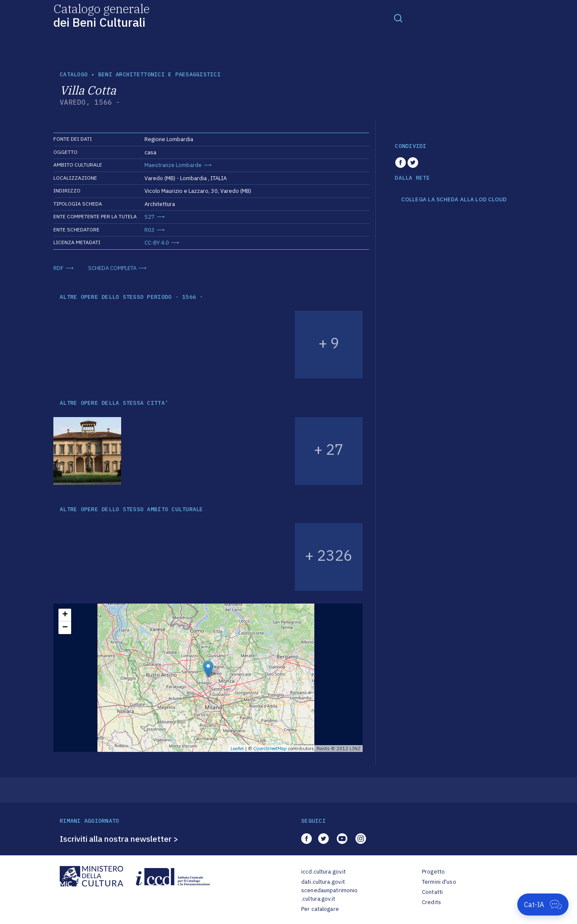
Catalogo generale (101, 15)
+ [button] (65, 615)
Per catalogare (320, 909)
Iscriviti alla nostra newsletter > (119, 839)
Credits (431, 902)
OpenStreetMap (270, 749)
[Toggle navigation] (398, 18)
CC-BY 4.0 (157, 243)
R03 (150, 230)
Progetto (433, 872)
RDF (58, 268)
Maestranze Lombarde (173, 165)
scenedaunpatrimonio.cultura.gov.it (329, 895)
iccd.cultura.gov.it (323, 872)
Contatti (432, 892)
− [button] (65, 628)
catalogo (74, 74)
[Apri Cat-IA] (543, 905)
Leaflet (237, 749)
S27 (150, 217)
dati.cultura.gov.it (323, 882)
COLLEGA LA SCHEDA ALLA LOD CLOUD (454, 200)
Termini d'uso (439, 882)
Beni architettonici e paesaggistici (160, 74)
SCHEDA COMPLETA (112, 268)
